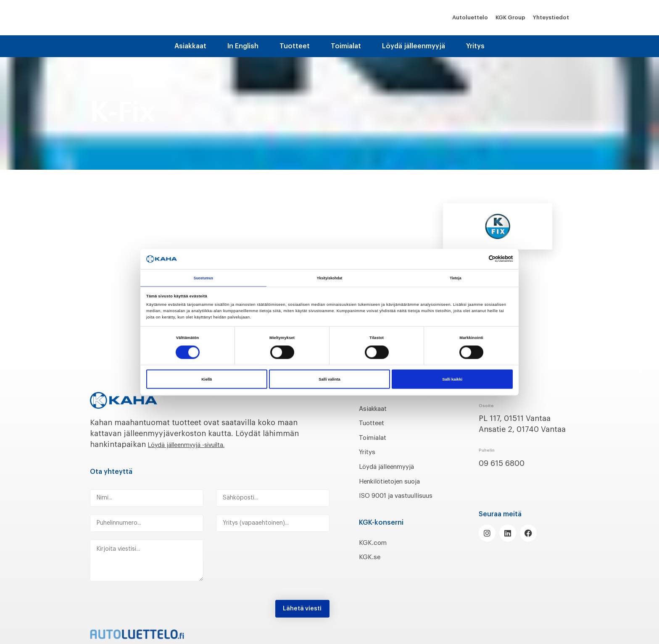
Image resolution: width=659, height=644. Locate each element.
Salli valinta (329, 380)
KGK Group (510, 17)
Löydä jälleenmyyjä (414, 46)
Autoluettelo (470, 17)
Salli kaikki (452, 380)
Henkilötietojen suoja (398, 481)
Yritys (475, 46)
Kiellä (207, 380)
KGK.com (375, 553)
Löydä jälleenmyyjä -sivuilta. (200, 444)
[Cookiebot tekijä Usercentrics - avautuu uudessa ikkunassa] (476, 258)
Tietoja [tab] (456, 277)
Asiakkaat (190, 46)
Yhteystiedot (551, 17)
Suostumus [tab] (203, 277)
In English (243, 46)
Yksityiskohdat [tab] (329, 277)
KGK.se (371, 568)
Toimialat (346, 46)
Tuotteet (295, 46)
